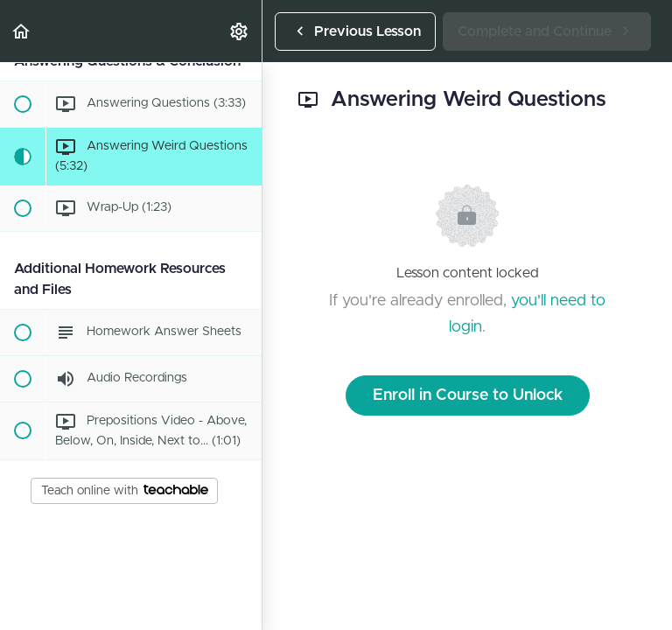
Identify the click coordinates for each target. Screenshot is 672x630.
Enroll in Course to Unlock (468, 395)
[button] (22, 31)
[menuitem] (240, 31)
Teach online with (125, 491)
